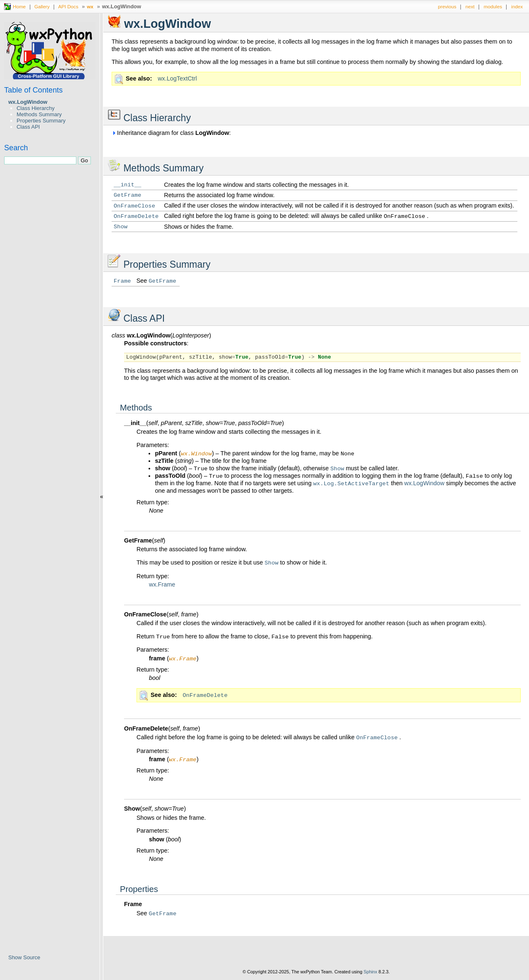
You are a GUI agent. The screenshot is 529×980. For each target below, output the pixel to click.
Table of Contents (33, 90)
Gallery (42, 6)
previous (447, 6)
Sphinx (370, 974)
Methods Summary (39, 114)
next (470, 6)
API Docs (68, 6)
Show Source (24, 957)
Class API (28, 127)
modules (493, 6)
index (517, 6)
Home (19, 6)
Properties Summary (41, 121)
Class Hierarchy (35, 108)
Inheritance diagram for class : (171, 133)
